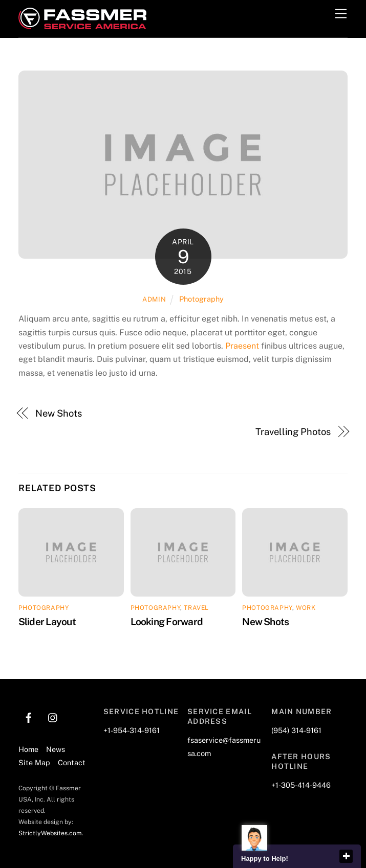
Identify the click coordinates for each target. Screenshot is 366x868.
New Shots (58, 413)
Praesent (242, 346)
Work (306, 608)
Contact (72, 762)
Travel (196, 608)
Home (28, 749)
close (346, 856)
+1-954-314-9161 (132, 730)
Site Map (34, 762)
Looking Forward (167, 622)
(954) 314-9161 (296, 730)
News (56, 749)
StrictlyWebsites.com (50, 833)
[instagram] (53, 716)
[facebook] (29, 716)
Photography (201, 299)
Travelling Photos (293, 432)
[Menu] (341, 14)
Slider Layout (47, 622)
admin (154, 299)
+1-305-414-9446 (301, 785)
